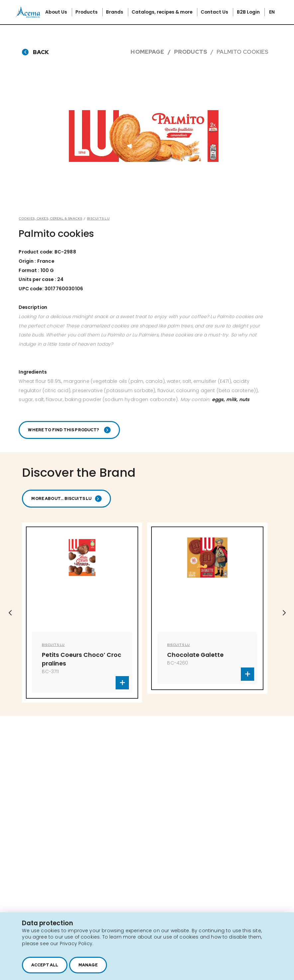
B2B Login (249, 12)
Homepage (147, 52)
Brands (115, 12)
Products (87, 12)
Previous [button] (10, 613)
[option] (82, 613)
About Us (57, 12)
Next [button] (284, 613)
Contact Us (215, 12)
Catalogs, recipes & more (162, 12)
